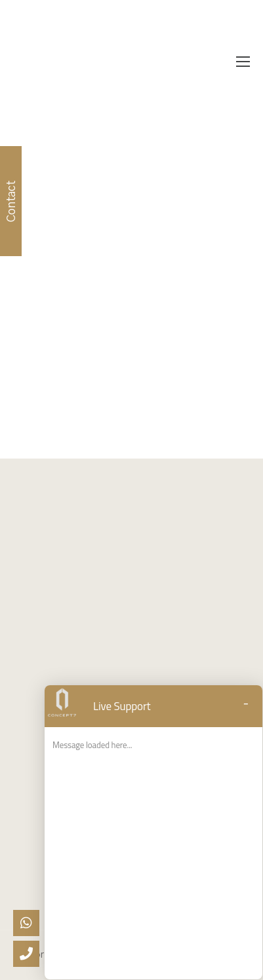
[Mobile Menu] (243, 62)
